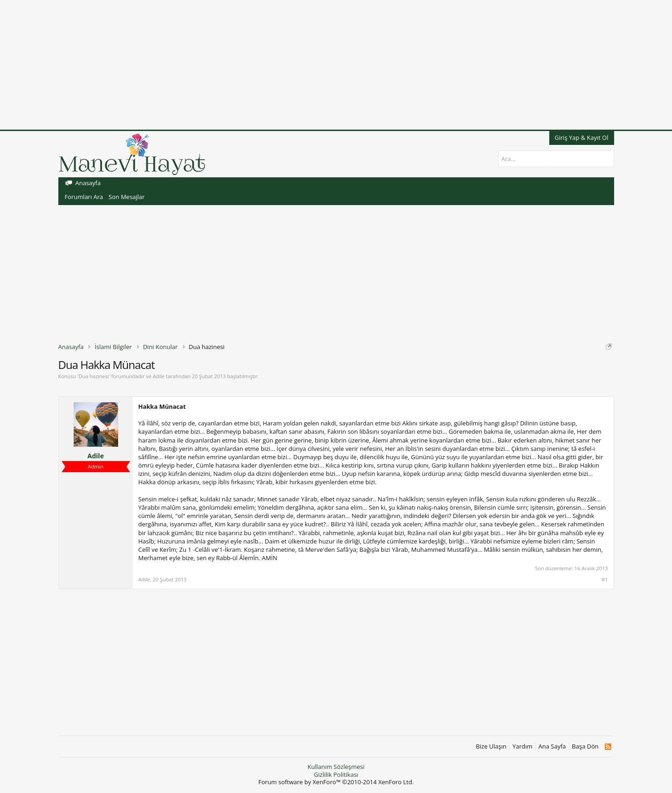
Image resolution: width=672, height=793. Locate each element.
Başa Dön (585, 746)
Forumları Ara (84, 197)
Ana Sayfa (552, 746)
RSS (608, 747)
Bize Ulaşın (491, 746)
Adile (159, 376)
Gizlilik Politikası (336, 774)
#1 (605, 580)
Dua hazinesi (94, 376)
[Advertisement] (278, 65)
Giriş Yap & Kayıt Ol (582, 137)
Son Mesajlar (127, 197)
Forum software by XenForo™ (336, 782)
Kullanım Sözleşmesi (336, 767)
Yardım (523, 746)
